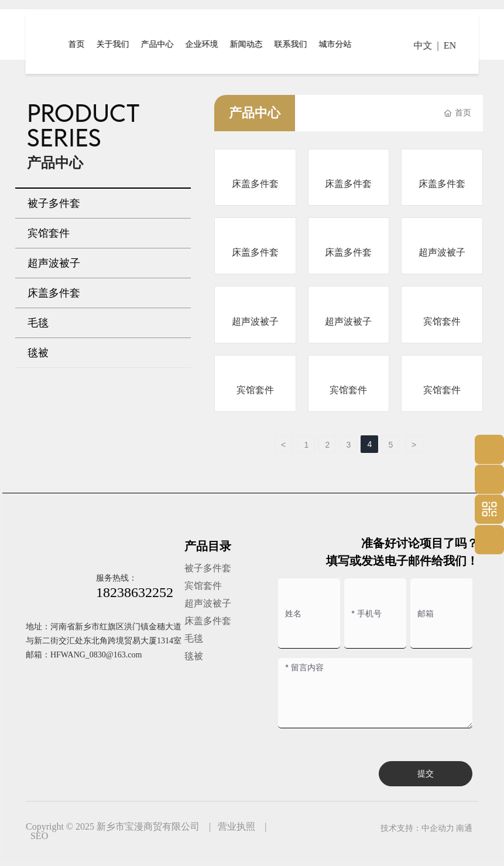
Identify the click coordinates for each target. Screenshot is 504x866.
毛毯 (194, 638)
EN (450, 45)
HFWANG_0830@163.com (96, 655)
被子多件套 (208, 568)
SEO (39, 836)
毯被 (194, 656)
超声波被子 (442, 252)
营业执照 (236, 826)
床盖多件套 (255, 184)
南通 (464, 828)
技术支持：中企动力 (417, 828)
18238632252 (135, 592)
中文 (423, 45)
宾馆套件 (442, 321)
